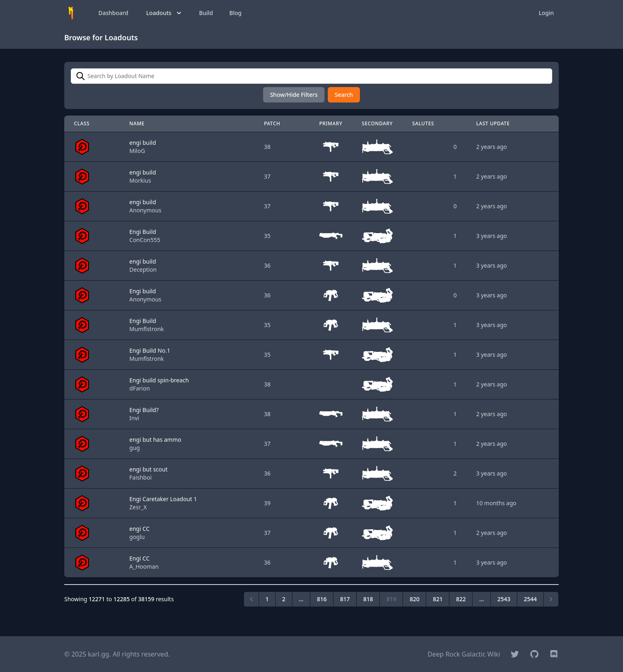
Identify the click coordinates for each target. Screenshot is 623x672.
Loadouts (164, 13)
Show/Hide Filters (294, 95)
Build (206, 13)
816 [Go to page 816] (322, 599)
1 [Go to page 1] (267, 599)
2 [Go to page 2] (284, 599)
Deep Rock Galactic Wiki (464, 654)
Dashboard (113, 13)
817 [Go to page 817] (345, 599)
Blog (235, 13)
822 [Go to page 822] (461, 599)
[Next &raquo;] (551, 599)
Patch (272, 123)
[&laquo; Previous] (251, 599)
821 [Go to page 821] (438, 599)
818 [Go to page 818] (368, 599)
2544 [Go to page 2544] (530, 599)
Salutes (423, 123)
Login (546, 13)
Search (344, 95)
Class (82, 123)
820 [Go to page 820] (414, 599)
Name (137, 123)
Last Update (493, 123)
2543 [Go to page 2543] (504, 599)
